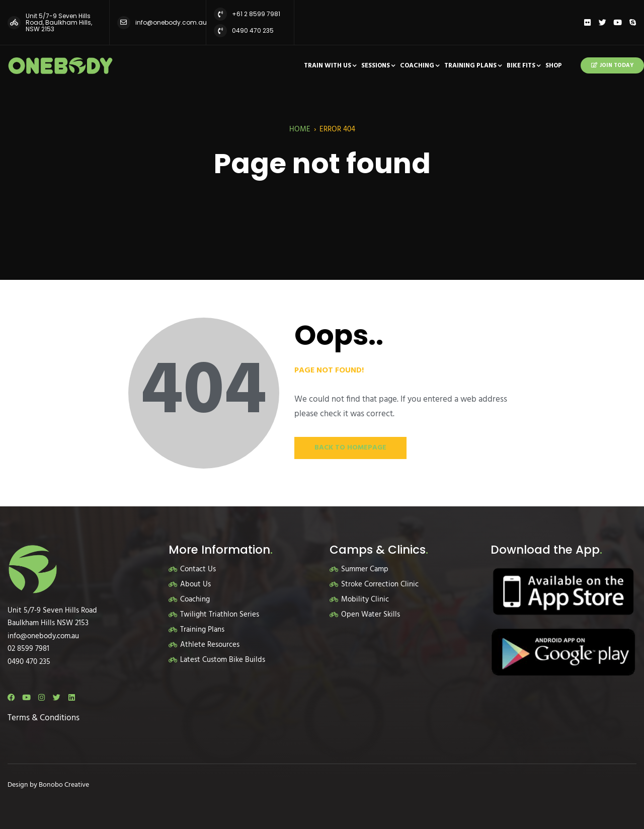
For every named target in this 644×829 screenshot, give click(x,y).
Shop (554, 66)
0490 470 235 (253, 30)
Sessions (376, 66)
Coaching (417, 66)
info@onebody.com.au (171, 22)
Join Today (612, 65)
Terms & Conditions (44, 718)
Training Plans (470, 66)
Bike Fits (521, 66)
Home (300, 129)
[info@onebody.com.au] (124, 23)
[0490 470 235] (220, 31)
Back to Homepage (350, 448)
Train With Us (328, 66)
